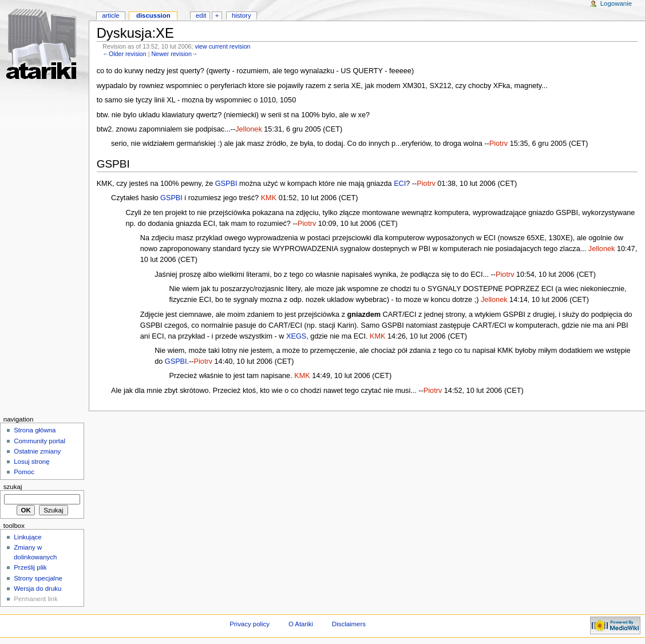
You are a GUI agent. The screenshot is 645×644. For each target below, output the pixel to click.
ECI (400, 184)
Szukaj (13, 487)
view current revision (222, 46)
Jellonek (249, 129)
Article (111, 15)
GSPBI (226, 184)
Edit (201, 15)
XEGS (296, 336)
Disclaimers (349, 624)
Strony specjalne (38, 578)
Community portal (39, 441)
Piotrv (498, 144)
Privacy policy (250, 624)
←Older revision (124, 54)
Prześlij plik (30, 567)
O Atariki (301, 624)
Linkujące (27, 537)
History (242, 15)
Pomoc (24, 472)
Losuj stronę (31, 462)
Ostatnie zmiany (37, 451)
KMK (269, 198)
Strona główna (35, 430)
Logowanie (616, 3)
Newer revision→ (174, 54)
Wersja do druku (37, 589)
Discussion (153, 15)
